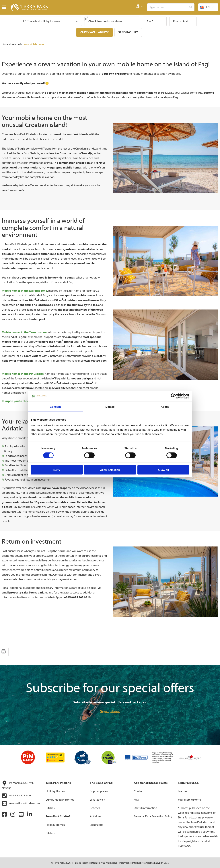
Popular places (99, 791)
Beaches (95, 808)
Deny (57, 470)
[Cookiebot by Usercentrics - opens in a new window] (173, 396)
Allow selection (110, 470)
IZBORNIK (5, 7)
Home (5, 44)
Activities (96, 816)
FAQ (136, 799)
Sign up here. (110, 711)
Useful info (16, 44)
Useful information (145, 808)
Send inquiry (128, 32)
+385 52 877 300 (16, 795)
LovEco (182, 791)
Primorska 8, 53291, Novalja (18, 785)
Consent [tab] (55, 406)
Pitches (50, 808)
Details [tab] (110, 406)
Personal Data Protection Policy (153, 816)
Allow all (163, 470)
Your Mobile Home (34, 44)
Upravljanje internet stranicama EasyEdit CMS (144, 863)
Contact (139, 791)
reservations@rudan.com (21, 803)
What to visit (98, 799)
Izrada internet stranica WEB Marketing (96, 863)
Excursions (97, 824)
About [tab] (165, 406)
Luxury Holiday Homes (60, 799)
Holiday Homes (55, 791)
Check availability (95, 32)
